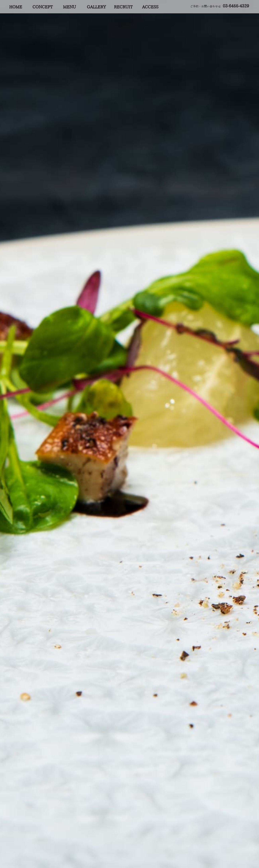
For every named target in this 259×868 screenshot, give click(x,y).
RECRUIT (123, 7)
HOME (16, 7)
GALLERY (96, 7)
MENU (69, 7)
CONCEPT (43, 7)
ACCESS (150, 7)
